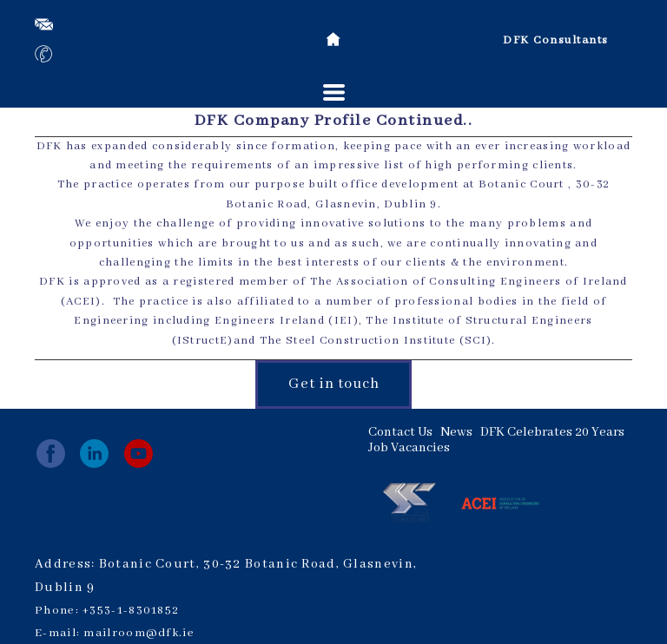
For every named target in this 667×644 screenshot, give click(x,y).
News (456, 432)
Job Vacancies (409, 448)
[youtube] (139, 453)
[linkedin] (94, 453)
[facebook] (51, 453)
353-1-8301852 (134, 611)
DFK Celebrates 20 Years (552, 432)
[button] (334, 92)
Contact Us (400, 432)
